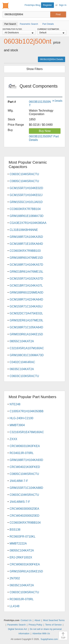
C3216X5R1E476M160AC (27, 432)
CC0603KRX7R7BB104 (25, 209)
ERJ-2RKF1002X (21, 557)
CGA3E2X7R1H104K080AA (28, 223)
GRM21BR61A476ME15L (26, 272)
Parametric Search (16, 625)
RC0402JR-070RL (22, 453)
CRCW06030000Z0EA (24, 509)
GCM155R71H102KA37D (26, 279)
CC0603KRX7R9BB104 (25, 523)
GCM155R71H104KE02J (26, 195)
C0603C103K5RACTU (24, 376)
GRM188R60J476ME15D (26, 258)
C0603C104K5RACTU (24, 174)
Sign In (63, 5)
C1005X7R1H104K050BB (26, 411)
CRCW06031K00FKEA (25, 564)
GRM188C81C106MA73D (27, 355)
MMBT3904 (17, 425)
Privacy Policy (35, 625)
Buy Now (45, 131)
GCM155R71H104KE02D (26, 188)
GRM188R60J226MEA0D (26, 293)
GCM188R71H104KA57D (26, 265)
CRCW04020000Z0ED (24, 516)
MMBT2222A (18, 544)
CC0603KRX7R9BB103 (25, 251)
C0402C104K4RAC (22, 362)
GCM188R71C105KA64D (26, 327)
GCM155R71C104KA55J (26, 306)
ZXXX (13, 439)
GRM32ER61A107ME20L (26, 320)
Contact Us (26, 620)
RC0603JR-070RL (22, 599)
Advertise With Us (41, 634)
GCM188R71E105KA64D (26, 244)
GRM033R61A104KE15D (26, 334)
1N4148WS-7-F (20, 502)
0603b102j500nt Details (52, 59)
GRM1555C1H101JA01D (26, 202)
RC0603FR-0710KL (23, 537)
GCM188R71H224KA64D (26, 299)
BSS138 (15, 530)
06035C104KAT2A (22, 369)
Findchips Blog (32, 5)
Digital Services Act (17, 629)
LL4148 (14, 606)
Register (47, 5)
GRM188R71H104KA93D (26, 460)
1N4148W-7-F (19, 481)
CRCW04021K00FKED (25, 467)
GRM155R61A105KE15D (26, 571)
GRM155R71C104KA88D (26, 488)
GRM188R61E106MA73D (26, 216)
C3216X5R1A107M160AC (27, 348)
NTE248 (15, 404)
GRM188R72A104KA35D (26, 237)
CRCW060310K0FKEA (25, 446)
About (37, 620)
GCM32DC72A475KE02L (26, 313)
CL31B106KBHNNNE (24, 230)
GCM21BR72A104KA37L (26, 286)
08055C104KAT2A (22, 341)
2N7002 (15, 578)
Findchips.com (6, 6)
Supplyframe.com (49, 639)
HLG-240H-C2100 (21, 418)
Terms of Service (53, 625)
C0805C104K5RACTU (24, 181)
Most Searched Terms (54, 620)
